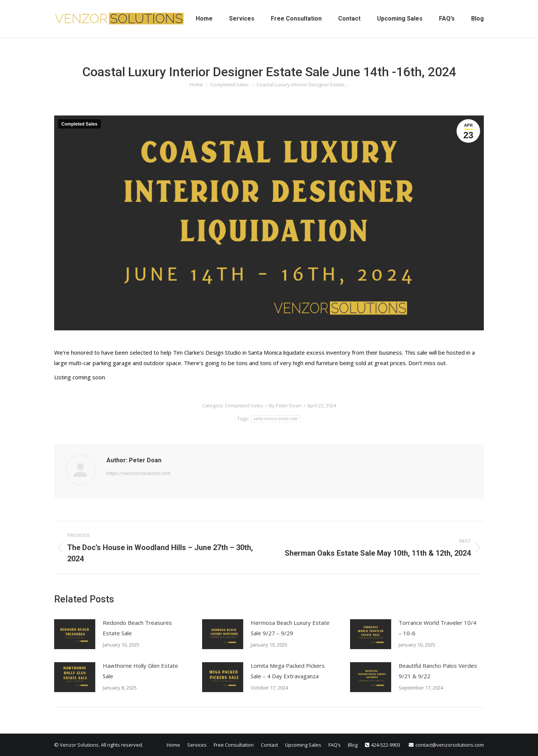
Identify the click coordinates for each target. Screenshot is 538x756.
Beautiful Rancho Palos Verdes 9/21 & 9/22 (438, 671)
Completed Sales (79, 124)
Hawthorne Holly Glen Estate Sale (140, 671)
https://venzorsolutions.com (138, 473)
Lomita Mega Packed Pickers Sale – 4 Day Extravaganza (288, 671)
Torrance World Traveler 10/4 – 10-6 (437, 628)
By (285, 405)
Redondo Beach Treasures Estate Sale (137, 628)
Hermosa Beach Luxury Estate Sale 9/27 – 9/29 (290, 628)
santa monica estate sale (276, 419)
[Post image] (75, 634)
